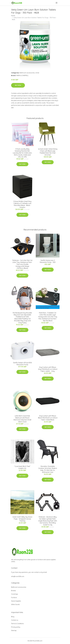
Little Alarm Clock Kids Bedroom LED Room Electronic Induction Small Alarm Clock (22, 419)
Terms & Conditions (17, 624)
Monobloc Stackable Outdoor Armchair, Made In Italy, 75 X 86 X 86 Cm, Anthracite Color (48, 469)
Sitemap (14, 630)
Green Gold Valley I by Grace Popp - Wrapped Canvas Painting (22, 519)
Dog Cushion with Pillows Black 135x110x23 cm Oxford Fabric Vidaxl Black (48, 418)
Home (13, 16)
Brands (13, 591)
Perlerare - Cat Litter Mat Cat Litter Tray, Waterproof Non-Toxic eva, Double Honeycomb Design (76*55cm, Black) (22, 264)
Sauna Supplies (16, 601)
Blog (13, 617)
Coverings (15, 594)
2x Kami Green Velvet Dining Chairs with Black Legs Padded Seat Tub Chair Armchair (48, 152)
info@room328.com (18, 576)
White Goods (15, 604)
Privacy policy (16, 627)
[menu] (57, 3)
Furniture (14, 597)
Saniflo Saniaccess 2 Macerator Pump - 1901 (48, 261)
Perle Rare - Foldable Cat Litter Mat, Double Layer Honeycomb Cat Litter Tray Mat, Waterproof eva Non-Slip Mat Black (48, 317)
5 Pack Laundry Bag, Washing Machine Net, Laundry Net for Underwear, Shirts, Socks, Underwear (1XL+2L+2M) (22, 153)
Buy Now (18, 85)
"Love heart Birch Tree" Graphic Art (22, 467)
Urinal (37, 73)
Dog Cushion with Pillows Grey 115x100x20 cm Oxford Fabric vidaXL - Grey (48, 369)
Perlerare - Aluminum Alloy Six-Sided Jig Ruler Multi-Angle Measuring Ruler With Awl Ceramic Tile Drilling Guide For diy (48, 521)
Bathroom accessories (27, 73)
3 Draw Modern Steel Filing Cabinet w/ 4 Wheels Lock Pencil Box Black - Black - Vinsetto (22, 204)
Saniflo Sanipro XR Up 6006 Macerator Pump (22, 364)
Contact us (15, 620)
